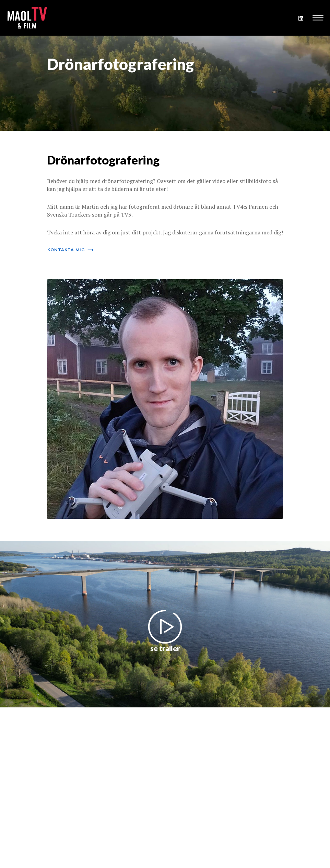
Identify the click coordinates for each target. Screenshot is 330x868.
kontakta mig (70, 250)
